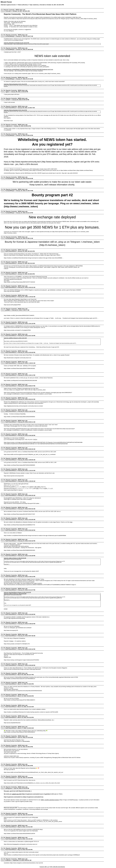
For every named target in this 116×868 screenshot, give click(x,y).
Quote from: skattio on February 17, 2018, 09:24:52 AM (15, 558)
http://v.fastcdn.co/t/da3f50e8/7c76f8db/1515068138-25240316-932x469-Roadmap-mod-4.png (28, 69)
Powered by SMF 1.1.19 (44, 867)
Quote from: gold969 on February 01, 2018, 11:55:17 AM (15, 338)
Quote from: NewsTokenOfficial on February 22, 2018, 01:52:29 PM (17, 592)
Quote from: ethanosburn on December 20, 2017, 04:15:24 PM (16, 43)
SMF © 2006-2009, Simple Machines (58, 867)
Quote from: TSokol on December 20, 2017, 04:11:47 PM (15, 84)
